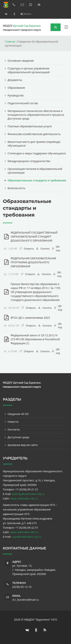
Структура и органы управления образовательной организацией (29, 70)
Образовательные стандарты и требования (37, 180)
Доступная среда (18, 437)
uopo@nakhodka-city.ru (27, 537)
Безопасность (16, 188)
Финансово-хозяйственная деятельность (34, 134)
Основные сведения (21, 61)
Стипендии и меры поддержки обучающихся (37, 153)
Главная (10, 42)
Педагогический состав (23, 103)
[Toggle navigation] (66, 28)
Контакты (14, 429)
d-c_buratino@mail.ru (26, 600)
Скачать (45, 249)
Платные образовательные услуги (30, 126)
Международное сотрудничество (29, 161)
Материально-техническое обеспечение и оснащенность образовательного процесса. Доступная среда (36, 115)
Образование (16, 88)
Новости (13, 422)
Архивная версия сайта (23, 445)
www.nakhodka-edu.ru (24, 532)
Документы (15, 80)
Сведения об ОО (18, 414)
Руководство (16, 95)
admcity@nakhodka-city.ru (28, 494)
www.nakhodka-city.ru (24, 498)
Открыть (29, 249)
